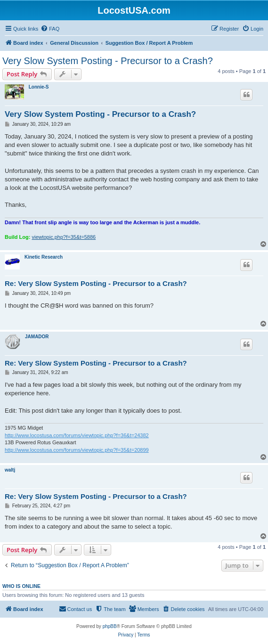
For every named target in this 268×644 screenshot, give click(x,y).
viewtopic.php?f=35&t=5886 (64, 237)
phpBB (110, 626)
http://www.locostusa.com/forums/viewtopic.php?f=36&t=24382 (77, 435)
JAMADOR (37, 337)
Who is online (21, 586)
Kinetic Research (44, 257)
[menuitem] (50, 29)
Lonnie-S (39, 87)
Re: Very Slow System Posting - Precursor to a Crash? (96, 283)
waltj (10, 470)
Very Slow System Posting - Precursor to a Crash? (108, 61)
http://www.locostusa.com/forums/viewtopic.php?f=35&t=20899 (77, 450)
